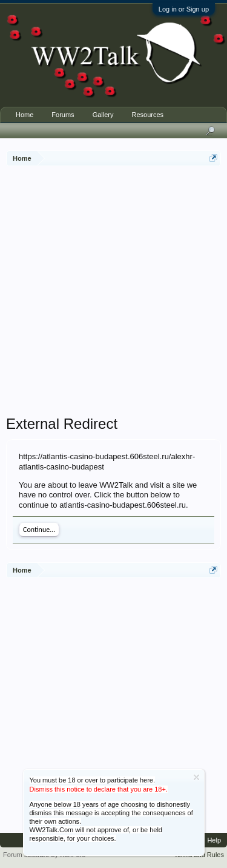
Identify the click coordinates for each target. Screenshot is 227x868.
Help (214, 840)
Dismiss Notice (196, 777)
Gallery (103, 115)
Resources (147, 115)
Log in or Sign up (184, 9)
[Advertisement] (113, 292)
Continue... (39, 530)
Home (25, 115)
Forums (63, 115)
